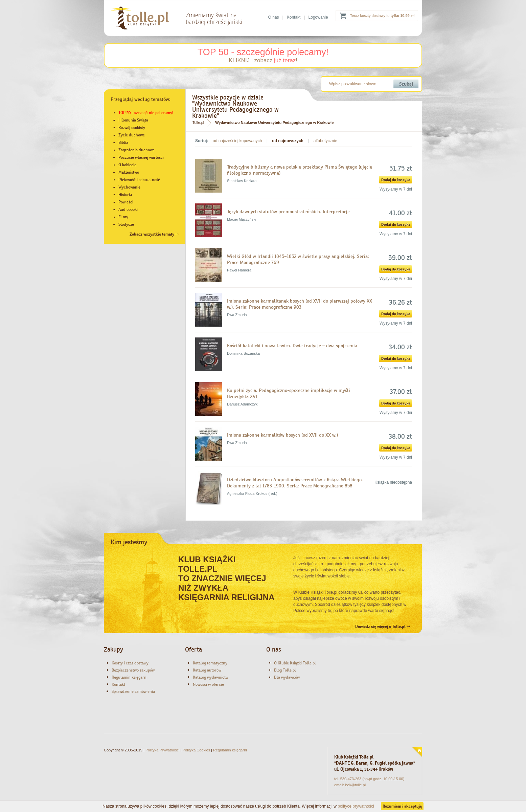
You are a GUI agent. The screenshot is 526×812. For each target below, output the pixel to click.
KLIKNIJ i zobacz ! (263, 60)
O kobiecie (127, 165)
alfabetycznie (325, 141)
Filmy (123, 217)
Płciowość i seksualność (139, 180)
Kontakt (294, 17)
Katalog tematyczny (210, 663)
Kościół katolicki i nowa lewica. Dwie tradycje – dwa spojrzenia (292, 346)
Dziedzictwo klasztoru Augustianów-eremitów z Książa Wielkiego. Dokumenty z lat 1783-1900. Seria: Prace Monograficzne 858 (295, 483)
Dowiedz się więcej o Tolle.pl (383, 627)
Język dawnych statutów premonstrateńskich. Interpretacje (288, 212)
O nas (274, 17)
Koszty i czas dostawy (130, 663)
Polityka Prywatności (163, 750)
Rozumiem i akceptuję (402, 806)
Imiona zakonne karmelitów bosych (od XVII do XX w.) (282, 435)
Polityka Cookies (196, 750)
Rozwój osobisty (132, 128)
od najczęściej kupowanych (237, 141)
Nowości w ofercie (208, 684)
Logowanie (318, 17)
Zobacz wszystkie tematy (154, 234)
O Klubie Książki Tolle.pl (295, 663)
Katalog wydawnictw (211, 677)
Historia (125, 195)
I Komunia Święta (133, 120)
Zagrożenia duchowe (136, 150)
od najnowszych (288, 141)
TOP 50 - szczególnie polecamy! (263, 52)
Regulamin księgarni (130, 677)
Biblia (123, 142)
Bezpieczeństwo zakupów (133, 670)
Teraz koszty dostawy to (382, 16)
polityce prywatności (356, 806)
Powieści (126, 202)
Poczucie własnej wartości (141, 157)
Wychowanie (129, 187)
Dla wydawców (287, 677)
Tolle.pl (198, 123)
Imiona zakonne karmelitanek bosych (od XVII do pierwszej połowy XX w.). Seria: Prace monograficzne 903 (300, 304)
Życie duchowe (132, 135)
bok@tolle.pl (355, 785)
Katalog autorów (207, 670)
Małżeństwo (129, 172)
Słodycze (126, 224)
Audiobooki (128, 210)
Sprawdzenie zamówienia (133, 692)
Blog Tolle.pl (285, 670)
